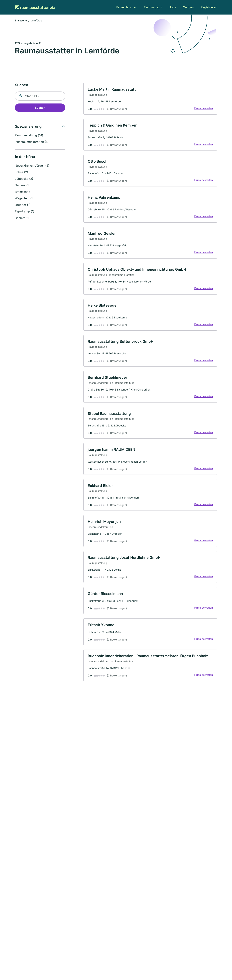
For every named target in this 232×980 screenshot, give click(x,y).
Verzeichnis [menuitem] (124, 7)
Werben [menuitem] (188, 7)
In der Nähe (25, 157)
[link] (150, 99)
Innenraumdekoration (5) (32, 142)
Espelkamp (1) (25, 212)
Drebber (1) (23, 205)
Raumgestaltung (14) (29, 136)
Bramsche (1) (24, 192)
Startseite (21, 21)
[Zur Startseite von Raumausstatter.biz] (35, 7)
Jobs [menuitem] (173, 7)
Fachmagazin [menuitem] (153, 7)
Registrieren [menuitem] (209, 7)
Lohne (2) (21, 172)
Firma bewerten (203, 108)
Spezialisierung (28, 127)
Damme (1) (22, 186)
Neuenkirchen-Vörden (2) (32, 166)
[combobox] (40, 96)
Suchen (40, 108)
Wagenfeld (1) (24, 199)
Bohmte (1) (22, 218)
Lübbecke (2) (24, 179)
